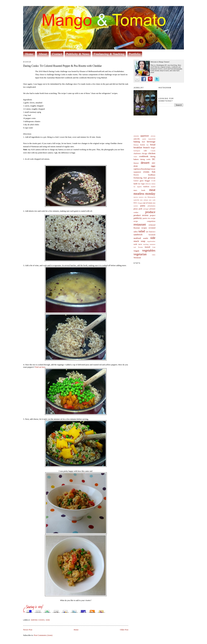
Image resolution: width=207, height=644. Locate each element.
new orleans (144, 200)
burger (153, 148)
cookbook (144, 156)
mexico (136, 197)
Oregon (140, 203)
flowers (136, 175)
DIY (154, 163)
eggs (153, 166)
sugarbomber (151, 241)
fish (154, 172)
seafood (137, 238)
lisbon (153, 184)
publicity (138, 218)
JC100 (153, 181)
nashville (136, 200)
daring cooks (145, 159)
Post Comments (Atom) (43, 635)
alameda (136, 136)
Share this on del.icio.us (29, 611)
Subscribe (92, 611)
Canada (153, 151)
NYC (135, 203)
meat (152, 190)
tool (135, 247)
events (146, 172)
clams (135, 157)
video (154, 255)
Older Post (124, 630)
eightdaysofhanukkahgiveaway (144, 169)
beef (143, 142)
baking (137, 142)
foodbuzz (152, 175)
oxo (154, 203)
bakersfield (152, 139)
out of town (148, 203)
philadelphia (151, 206)
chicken (152, 153)
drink (136, 166)
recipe (153, 218)
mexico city (143, 197)
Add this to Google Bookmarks (65, 611)
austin (144, 139)
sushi (135, 244)
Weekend (137, 258)
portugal (146, 209)
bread (153, 145)
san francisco (151, 232)
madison (146, 187)
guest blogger (145, 181)
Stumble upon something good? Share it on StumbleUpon (47, 611)
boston (142, 145)
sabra (136, 232)
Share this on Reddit (56, 611)
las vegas (142, 184)
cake (145, 151)
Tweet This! (74, 611)
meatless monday (144, 194)
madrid (153, 187)
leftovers (148, 184)
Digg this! (38, 611)
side (153, 238)
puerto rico (146, 218)
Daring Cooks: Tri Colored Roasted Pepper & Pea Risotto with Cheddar (62, 66)
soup (143, 241)
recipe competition (144, 221)
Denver (136, 163)
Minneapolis (151, 197)
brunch (146, 147)
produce (150, 212)
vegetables (149, 250)
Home (76, 630)
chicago (144, 154)
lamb (135, 184)
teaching (146, 244)
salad (142, 231)
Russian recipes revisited (144, 228)
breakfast (138, 147)
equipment (137, 172)
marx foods (139, 190)
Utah (154, 247)
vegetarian (140, 254)
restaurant (140, 224)
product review (141, 215)
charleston (137, 154)
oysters (136, 206)
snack (136, 241)
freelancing (138, 178)
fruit (145, 178)
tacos (140, 244)
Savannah (152, 235)
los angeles (138, 187)
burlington (137, 151)
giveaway (152, 178)
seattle (146, 238)
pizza (136, 209)
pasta (143, 206)
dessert (145, 163)
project (153, 215)
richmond (152, 225)
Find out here (40, 367)
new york (152, 200)
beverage (151, 142)
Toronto (140, 247)
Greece (136, 181)
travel (148, 247)
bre (147, 145)
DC (154, 159)
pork (140, 209)
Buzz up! (101, 611)
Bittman (136, 145)
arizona (153, 136)
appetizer (145, 136)
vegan (136, 251)
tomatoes (153, 244)
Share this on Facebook (83, 611)
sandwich (138, 234)
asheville (137, 139)
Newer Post (28, 630)
